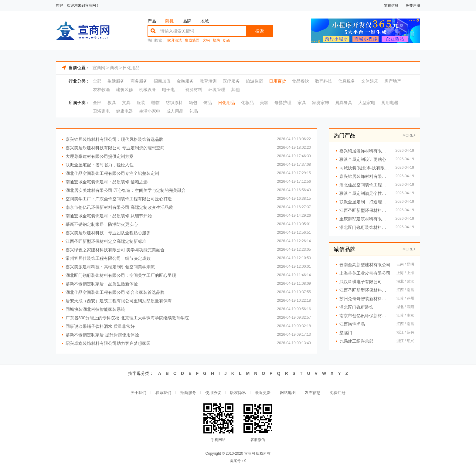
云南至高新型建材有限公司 (365, 265)
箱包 (193, 103)
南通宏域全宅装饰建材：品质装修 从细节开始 (109, 216)
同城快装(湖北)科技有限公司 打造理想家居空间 (364, 168)
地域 (205, 21)
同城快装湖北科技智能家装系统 (95, 309)
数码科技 (324, 81)
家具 (302, 103)
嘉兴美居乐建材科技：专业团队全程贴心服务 (108, 233)
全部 (97, 81)
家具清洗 (175, 41)
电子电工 (171, 90)
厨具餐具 (344, 103)
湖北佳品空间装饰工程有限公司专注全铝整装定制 (112, 173)
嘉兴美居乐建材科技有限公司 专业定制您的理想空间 (115, 148)
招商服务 (188, 393)
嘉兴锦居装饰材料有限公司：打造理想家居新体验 (364, 176)
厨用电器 (390, 103)
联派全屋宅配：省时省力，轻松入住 (100, 165)
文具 (126, 103)
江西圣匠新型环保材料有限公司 (365, 290)
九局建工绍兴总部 (356, 341)
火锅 (206, 41)
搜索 (260, 31)
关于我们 (138, 393)
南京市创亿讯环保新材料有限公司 (365, 316)
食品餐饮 (301, 81)
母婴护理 (283, 103)
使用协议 (213, 393)
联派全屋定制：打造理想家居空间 (364, 202)
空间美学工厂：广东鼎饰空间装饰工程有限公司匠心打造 (119, 199)
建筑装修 (124, 90)
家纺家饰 (321, 103)
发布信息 (391, 5)
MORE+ (409, 135)
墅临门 (346, 333)
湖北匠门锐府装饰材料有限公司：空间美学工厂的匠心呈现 (121, 275)
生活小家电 (150, 111)
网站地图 (288, 393)
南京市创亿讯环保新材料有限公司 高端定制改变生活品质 (119, 207)
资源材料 (194, 90)
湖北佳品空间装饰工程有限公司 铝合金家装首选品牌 (115, 292)
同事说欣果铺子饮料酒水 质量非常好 (100, 326)
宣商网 (99, 68)
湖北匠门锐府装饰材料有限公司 (364, 227)
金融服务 (185, 81)
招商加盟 (162, 81)
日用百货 (277, 81)
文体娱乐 (370, 81)
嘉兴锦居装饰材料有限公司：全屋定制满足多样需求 (364, 151)
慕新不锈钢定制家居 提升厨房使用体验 (102, 335)
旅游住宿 (254, 81)
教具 (112, 103)
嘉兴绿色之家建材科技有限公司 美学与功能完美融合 (115, 250)
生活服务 (116, 81)
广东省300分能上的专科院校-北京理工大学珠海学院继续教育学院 (127, 318)
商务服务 (139, 81)
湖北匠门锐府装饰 (356, 307)
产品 (152, 21)
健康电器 (124, 111)
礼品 (194, 111)
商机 (169, 21)
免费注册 (413, 5)
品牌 (187, 21)
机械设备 (148, 90)
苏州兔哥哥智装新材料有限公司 (365, 299)
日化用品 (131, 68)
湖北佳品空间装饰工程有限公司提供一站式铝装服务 (364, 185)
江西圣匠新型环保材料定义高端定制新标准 (106, 241)
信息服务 (347, 81)
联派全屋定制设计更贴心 (363, 159)
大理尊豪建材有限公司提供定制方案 (100, 156)
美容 (264, 103)
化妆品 (247, 103)
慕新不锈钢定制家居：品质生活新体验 (102, 284)
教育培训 (208, 81)
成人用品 (175, 111)
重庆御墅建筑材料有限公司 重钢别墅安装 (364, 219)
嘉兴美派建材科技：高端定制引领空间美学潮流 (110, 267)
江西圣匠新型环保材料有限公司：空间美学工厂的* (364, 210)
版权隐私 (238, 393)
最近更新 (263, 393)
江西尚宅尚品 (352, 324)
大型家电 (367, 103)
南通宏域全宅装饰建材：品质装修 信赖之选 (107, 182)
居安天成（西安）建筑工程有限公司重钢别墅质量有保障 (119, 301)
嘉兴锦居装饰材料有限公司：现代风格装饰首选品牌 (114, 139)
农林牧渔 (101, 90)
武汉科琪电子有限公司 (361, 282)
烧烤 (216, 41)
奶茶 (227, 41)
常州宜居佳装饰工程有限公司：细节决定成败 (108, 258)
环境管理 (217, 90)
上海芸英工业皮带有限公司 (365, 273)
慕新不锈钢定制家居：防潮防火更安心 (102, 224)
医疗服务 (231, 81)
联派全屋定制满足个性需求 (364, 193)
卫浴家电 (101, 111)
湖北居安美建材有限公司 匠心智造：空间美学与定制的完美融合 (126, 190)
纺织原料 (174, 103)
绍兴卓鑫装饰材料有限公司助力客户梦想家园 (108, 343)
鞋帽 (155, 103)
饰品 (208, 103)
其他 (236, 90)
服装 (141, 103)
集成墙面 (192, 41)
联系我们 (163, 393)
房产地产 (393, 81)
